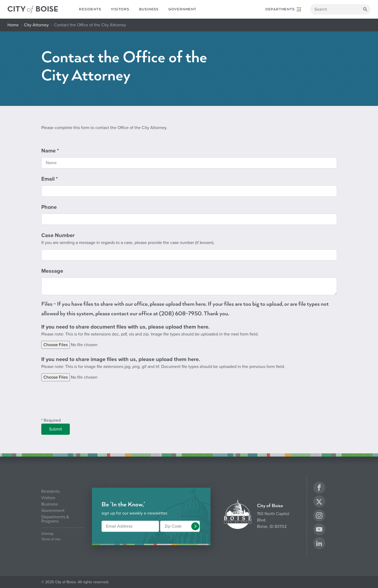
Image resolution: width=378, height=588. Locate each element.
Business (149, 9)
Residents (90, 9)
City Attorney (36, 25)
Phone (49, 207)
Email (50, 179)
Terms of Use (51, 539)
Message (52, 271)
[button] (195, 526)
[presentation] (82, 403)
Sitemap (47, 534)
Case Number (128, 239)
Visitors (120, 9)
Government (182, 9)
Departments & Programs (55, 519)
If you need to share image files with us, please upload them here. (163, 363)
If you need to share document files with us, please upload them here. (150, 331)
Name (50, 151)
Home (13, 25)
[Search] (340, 9)
